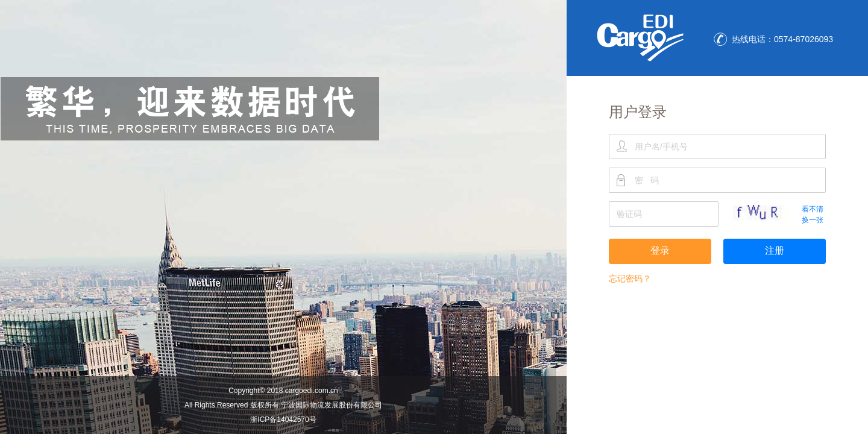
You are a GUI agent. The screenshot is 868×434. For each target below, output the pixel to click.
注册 (775, 250)
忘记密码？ (630, 278)
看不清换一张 (813, 215)
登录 (660, 250)
